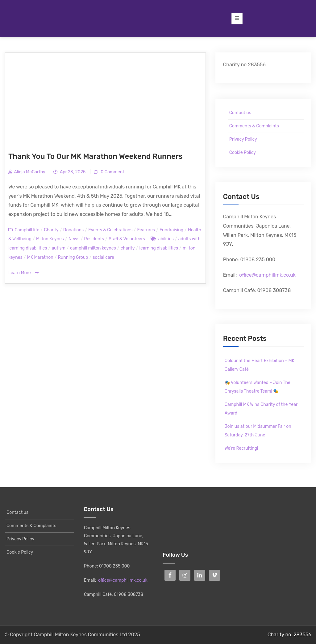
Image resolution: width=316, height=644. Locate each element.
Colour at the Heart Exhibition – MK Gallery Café (260, 365)
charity (128, 248)
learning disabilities (159, 248)
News (74, 239)
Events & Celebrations (110, 230)
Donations (73, 230)
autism (58, 248)
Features (146, 230)
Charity (51, 230)
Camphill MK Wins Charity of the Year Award (261, 409)
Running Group (73, 257)
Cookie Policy (243, 153)
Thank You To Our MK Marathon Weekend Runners (96, 156)
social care (103, 257)
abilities (166, 239)
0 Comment (112, 172)
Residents (94, 239)
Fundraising (171, 230)
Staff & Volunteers (127, 239)
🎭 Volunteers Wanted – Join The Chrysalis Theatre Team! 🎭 (258, 387)
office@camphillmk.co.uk (267, 275)
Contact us (240, 113)
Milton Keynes (50, 239)
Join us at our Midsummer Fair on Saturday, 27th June (258, 431)
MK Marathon (40, 257)
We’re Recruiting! (241, 448)
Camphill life (27, 230)
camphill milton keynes (93, 248)
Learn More (23, 273)
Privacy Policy (243, 139)
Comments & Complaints (254, 126)
